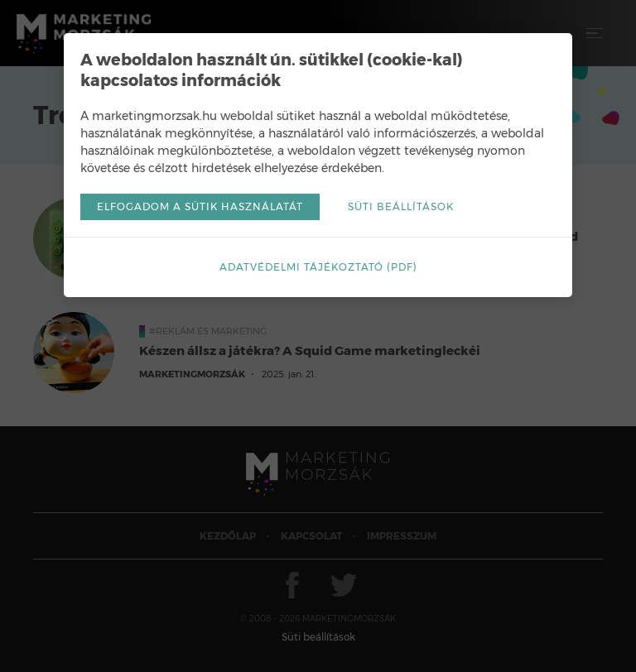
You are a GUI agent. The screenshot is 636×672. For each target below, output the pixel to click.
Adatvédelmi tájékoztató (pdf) (318, 267)
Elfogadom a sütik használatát (200, 206)
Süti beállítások (401, 206)
